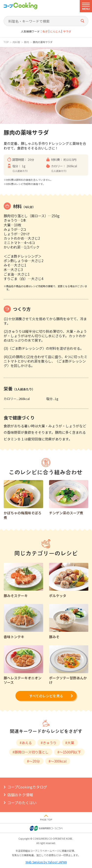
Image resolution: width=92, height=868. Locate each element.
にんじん (55, 31)
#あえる (26, 743)
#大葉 (70, 743)
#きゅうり (49, 743)
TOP (6, 42)
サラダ (67, 31)
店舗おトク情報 (20, 795)
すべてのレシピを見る (46, 696)
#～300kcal (58, 761)
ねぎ (45, 31)
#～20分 (33, 761)
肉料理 (16, 42)
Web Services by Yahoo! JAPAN (46, 862)
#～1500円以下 (69, 752)
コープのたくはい (22, 803)
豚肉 (26, 42)
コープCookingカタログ (27, 787)
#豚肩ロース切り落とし (31, 752)
